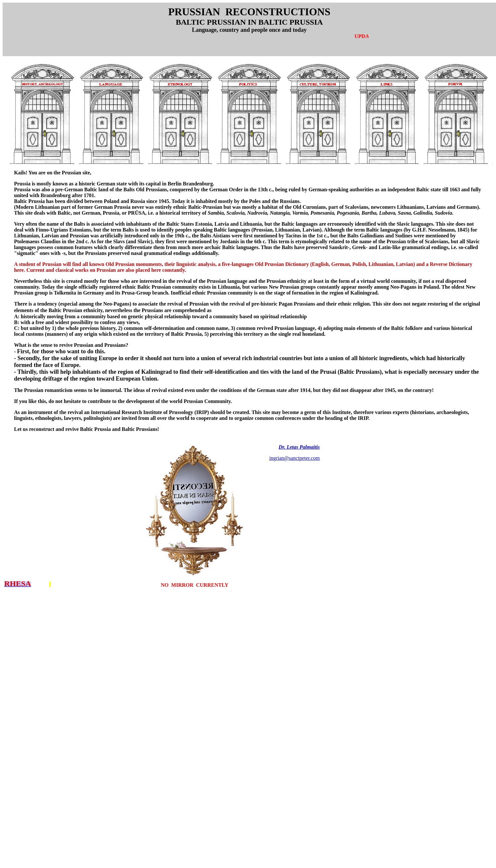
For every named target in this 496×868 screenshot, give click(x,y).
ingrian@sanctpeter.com (294, 458)
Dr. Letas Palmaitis (299, 447)
